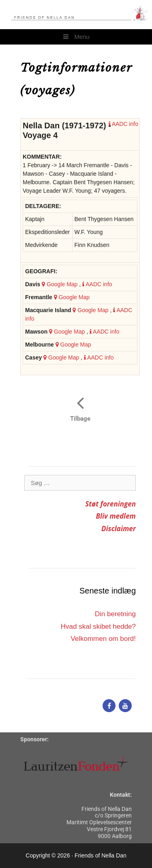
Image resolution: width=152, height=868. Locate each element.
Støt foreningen (110, 504)
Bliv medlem (116, 516)
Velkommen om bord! (103, 639)
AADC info (123, 124)
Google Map (60, 284)
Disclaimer (119, 529)
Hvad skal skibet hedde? (98, 627)
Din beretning (115, 614)
